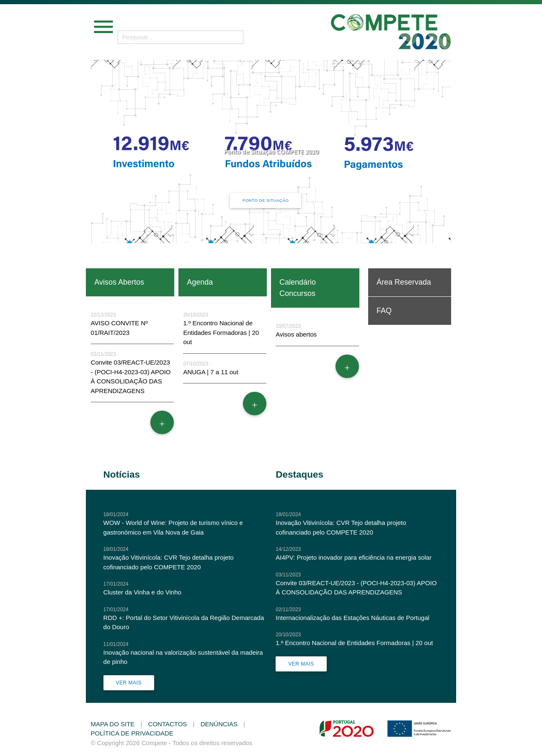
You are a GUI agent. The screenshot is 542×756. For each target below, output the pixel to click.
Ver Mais (129, 683)
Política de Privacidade (132, 733)
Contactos (168, 724)
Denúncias (219, 724)
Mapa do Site (113, 724)
